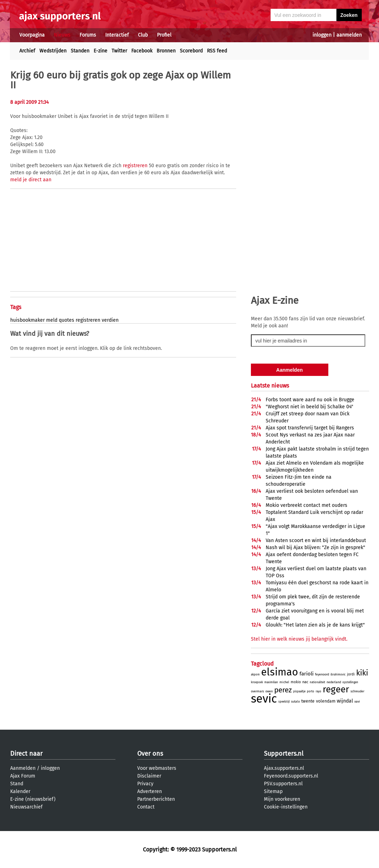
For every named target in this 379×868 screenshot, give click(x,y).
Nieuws (62, 35)
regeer (336, 689)
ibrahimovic (338, 675)
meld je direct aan (31, 180)
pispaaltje (299, 691)
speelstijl (284, 702)
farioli (307, 674)
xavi (357, 702)
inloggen (322, 35)
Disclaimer (149, 776)
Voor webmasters (157, 768)
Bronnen (166, 51)
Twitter (119, 51)
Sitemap (273, 791)
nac (305, 682)
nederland (334, 682)
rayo (318, 691)
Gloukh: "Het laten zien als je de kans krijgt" (315, 625)
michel (284, 682)
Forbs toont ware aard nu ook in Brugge (310, 400)
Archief (27, 51)
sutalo (295, 702)
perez (283, 690)
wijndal (345, 701)
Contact (146, 807)
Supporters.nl (284, 754)
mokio (296, 682)
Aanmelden (23, 768)
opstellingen (350, 682)
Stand (17, 784)
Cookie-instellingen (286, 807)
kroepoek (257, 682)
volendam (326, 701)
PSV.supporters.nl (283, 784)
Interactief (117, 35)
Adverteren (150, 791)
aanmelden (349, 35)
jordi (351, 674)
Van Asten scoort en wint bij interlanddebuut (316, 540)
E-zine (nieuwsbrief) (33, 799)
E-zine (100, 51)
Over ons (150, 754)
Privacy (145, 784)
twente (308, 701)
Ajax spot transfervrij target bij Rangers (310, 428)
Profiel (164, 35)
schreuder (357, 691)
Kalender (20, 791)
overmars (257, 691)
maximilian (271, 682)
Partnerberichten (156, 799)
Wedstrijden (53, 51)
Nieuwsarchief (26, 807)
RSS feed (217, 51)
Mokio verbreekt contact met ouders (307, 505)
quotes (67, 320)
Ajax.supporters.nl (284, 768)
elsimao (280, 672)
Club (143, 35)
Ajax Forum (23, 776)
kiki (362, 673)
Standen (80, 51)
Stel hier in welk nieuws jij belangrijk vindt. (299, 639)
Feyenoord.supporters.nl (291, 776)
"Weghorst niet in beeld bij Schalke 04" (309, 407)
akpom (255, 675)
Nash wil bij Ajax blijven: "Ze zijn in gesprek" (315, 548)
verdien (110, 320)
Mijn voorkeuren (282, 799)
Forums (88, 35)
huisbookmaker (27, 320)
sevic (264, 699)
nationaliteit (317, 682)
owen (269, 691)
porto (311, 691)
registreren (135, 166)
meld (52, 320)
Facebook (142, 51)
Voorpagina (32, 35)
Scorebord (191, 51)
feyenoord (322, 674)
